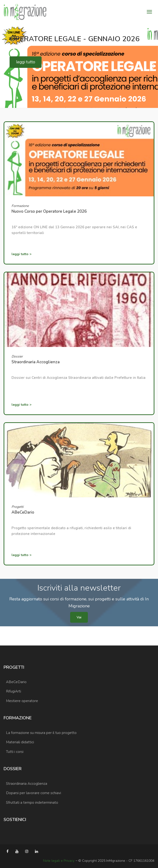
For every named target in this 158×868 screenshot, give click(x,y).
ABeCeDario (16, 682)
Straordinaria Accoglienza (27, 784)
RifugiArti (14, 691)
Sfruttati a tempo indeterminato (32, 803)
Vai (79, 617)
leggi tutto (25, 62)
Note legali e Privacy (59, 861)
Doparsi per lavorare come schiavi (34, 793)
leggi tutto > (21, 254)
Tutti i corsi (15, 752)
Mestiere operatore (22, 701)
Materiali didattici (20, 742)
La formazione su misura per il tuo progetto (41, 733)
